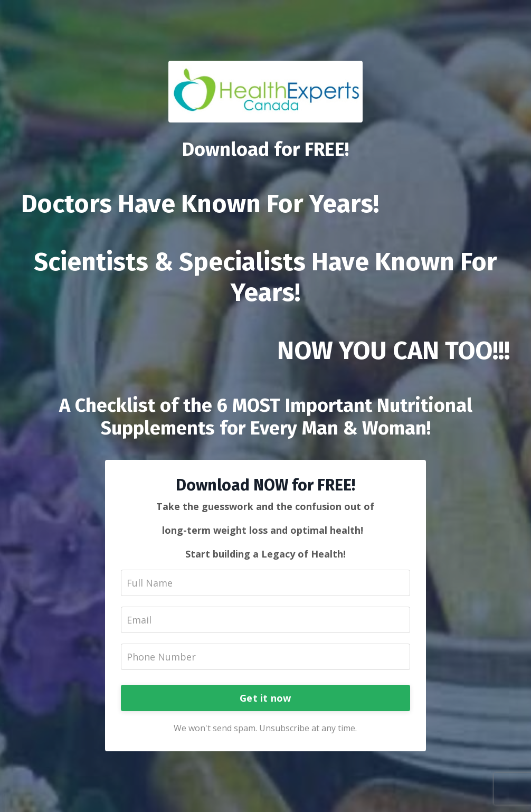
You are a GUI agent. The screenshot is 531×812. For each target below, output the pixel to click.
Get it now (265, 698)
